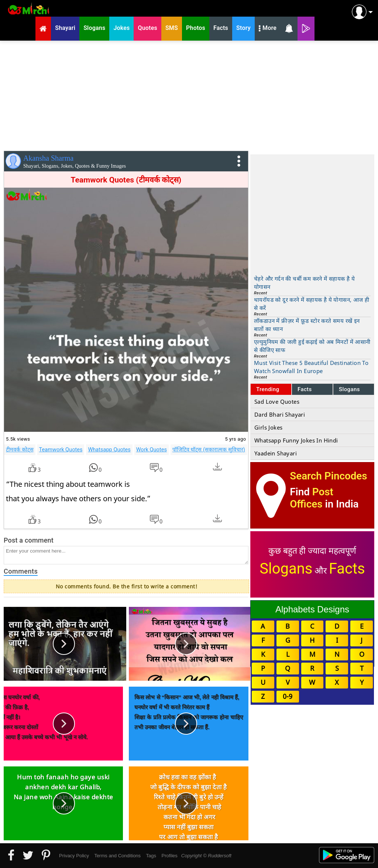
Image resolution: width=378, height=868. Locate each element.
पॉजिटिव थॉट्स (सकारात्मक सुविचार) (209, 450)
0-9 (288, 696)
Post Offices (312, 498)
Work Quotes (152, 450)
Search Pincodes (328, 476)
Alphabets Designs (312, 609)
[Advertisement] (189, 94)
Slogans (349, 389)
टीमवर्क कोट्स (20, 450)
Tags (151, 856)
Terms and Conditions (117, 856)
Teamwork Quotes (61, 450)
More (268, 29)
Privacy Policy (74, 856)
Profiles (169, 856)
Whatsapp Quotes (109, 450)
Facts (305, 389)
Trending (268, 389)
